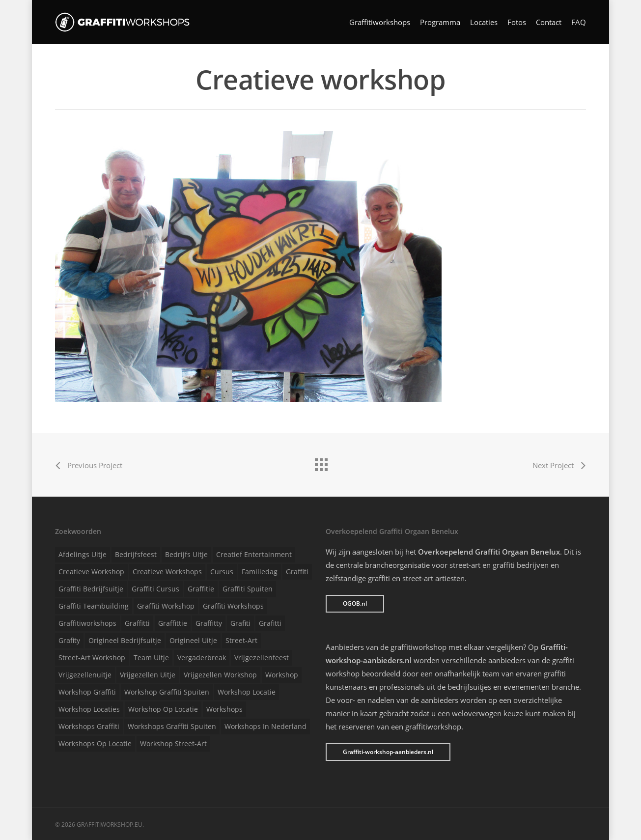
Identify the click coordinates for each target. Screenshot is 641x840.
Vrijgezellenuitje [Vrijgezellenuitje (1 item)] (85, 675)
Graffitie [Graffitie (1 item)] (201, 589)
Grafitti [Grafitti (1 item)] (270, 623)
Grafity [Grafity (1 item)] (69, 640)
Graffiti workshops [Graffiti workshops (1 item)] (233, 606)
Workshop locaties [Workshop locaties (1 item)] (89, 709)
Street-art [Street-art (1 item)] (241, 640)
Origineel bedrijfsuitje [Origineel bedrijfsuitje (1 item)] (125, 640)
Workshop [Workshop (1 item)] (282, 675)
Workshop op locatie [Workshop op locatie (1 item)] (163, 709)
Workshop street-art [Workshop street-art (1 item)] (173, 743)
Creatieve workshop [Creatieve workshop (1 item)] (91, 572)
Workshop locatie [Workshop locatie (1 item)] (247, 692)
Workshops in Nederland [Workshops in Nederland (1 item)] (265, 726)
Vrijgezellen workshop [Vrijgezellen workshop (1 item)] (220, 675)
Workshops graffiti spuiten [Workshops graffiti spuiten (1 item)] (172, 726)
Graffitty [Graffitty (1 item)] (209, 623)
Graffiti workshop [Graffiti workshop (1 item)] (166, 606)
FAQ (579, 22)
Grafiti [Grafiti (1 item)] (240, 623)
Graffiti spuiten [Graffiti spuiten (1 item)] (248, 589)
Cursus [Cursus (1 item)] (222, 572)
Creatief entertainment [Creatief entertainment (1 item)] (254, 554)
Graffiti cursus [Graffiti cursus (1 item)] (155, 589)
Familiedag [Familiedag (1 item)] (260, 572)
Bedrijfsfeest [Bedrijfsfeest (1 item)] (136, 554)
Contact (549, 22)
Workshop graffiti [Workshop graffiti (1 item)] (87, 692)
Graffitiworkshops (380, 22)
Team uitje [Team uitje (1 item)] (151, 658)
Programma (440, 22)
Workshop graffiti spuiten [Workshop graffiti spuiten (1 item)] (167, 692)
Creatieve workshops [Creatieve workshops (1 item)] (167, 572)
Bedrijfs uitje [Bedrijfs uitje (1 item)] (186, 554)
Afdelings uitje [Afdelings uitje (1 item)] (83, 554)
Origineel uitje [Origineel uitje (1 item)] (193, 640)
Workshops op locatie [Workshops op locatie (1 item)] (95, 743)
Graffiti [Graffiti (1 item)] (297, 572)
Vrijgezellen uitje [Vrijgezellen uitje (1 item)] (148, 675)
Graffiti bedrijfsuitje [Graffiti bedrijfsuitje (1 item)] (91, 589)
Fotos (517, 22)
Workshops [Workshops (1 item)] (224, 709)
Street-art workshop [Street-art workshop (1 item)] (92, 658)
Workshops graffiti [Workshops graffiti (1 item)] (89, 726)
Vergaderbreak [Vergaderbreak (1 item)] (202, 658)
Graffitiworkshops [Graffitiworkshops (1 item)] (87, 623)
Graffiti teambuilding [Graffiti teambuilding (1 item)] (94, 606)
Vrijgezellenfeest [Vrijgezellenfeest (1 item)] (262, 658)
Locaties (484, 22)
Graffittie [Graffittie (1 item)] (173, 623)
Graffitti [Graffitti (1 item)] (137, 623)
